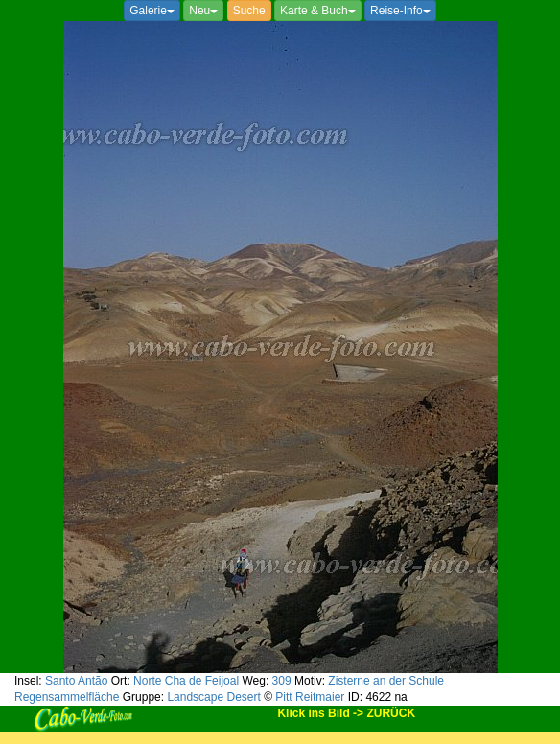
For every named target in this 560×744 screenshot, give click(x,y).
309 (282, 681)
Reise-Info (400, 11)
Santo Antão (76, 681)
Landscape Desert (213, 697)
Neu (203, 11)
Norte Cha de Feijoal (186, 681)
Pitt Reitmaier (310, 697)
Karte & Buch (318, 11)
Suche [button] (249, 11)
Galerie (152, 11)
